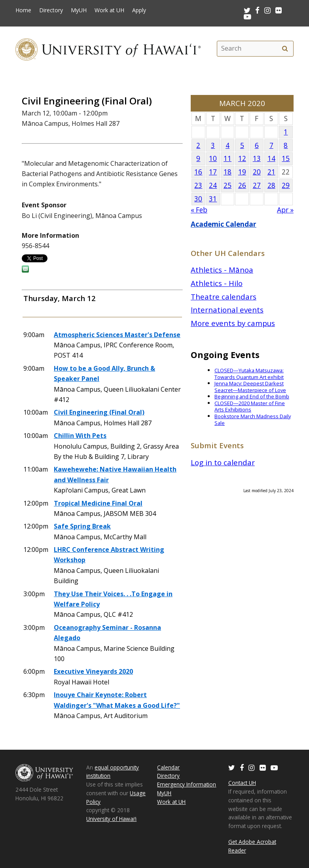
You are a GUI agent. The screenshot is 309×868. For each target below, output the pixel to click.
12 (242, 158)
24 (213, 185)
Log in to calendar (223, 462)
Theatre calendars (224, 297)
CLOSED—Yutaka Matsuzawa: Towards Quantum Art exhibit (249, 374)
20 (257, 172)
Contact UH (242, 783)
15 (286, 158)
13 (257, 158)
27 (257, 185)
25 (227, 185)
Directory (51, 10)
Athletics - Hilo (217, 283)
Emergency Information (187, 784)
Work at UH (109, 10)
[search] (285, 49)
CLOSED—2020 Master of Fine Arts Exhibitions (250, 407)
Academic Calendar (224, 224)
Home (23, 10)
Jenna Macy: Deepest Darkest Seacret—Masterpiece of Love (250, 387)
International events (227, 310)
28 (271, 185)
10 (213, 158)
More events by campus (233, 323)
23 (198, 185)
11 (227, 158)
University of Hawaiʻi (111, 819)
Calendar (168, 767)
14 (271, 158)
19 (242, 172)
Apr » (285, 210)
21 (271, 172)
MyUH (79, 10)
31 (213, 199)
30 (198, 199)
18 (227, 172)
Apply (139, 10)
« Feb (199, 210)
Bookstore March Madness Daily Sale (253, 420)
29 (286, 185)
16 (198, 172)
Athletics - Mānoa (222, 270)
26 (242, 185)
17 (213, 172)
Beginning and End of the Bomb (252, 396)
